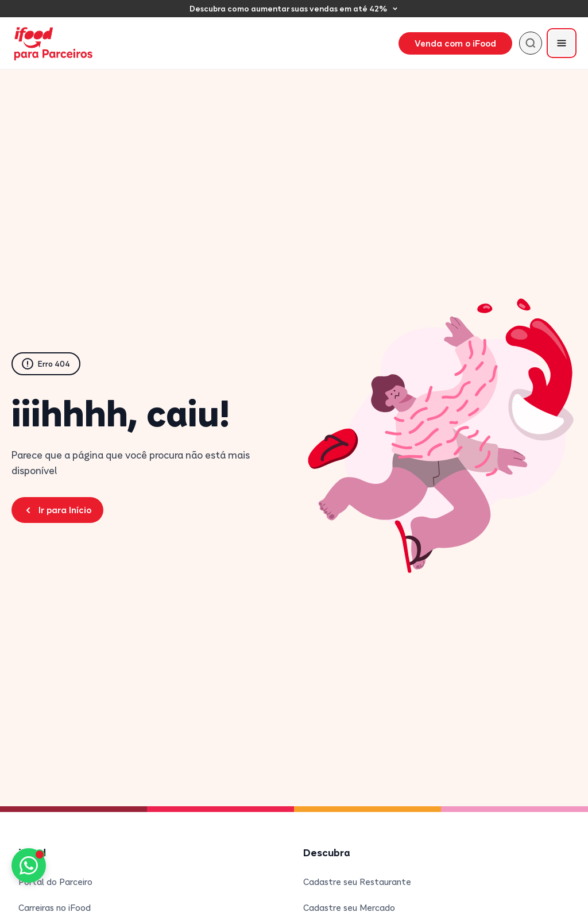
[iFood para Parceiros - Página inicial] (54, 43)
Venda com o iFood (455, 43)
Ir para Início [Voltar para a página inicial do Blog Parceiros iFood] (57, 510)
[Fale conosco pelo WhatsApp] (29, 865)
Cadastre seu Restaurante (357, 882)
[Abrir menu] (562, 43)
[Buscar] (531, 43)
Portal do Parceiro (55, 882)
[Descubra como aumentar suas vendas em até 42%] (294, 9)
